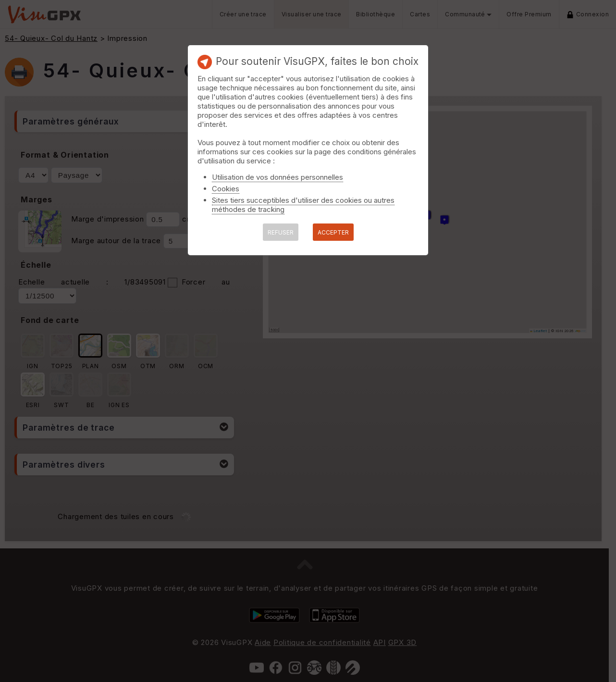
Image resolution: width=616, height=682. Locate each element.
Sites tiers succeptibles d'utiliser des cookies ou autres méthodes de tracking (303, 205)
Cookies (226, 189)
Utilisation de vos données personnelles (277, 177)
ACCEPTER (333, 232)
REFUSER (281, 232)
